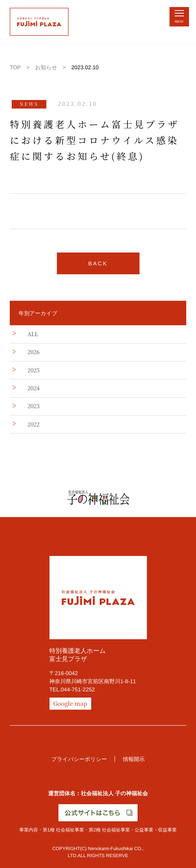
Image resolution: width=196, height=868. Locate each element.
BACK (98, 263)
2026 (33, 352)
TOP (15, 67)
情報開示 (134, 759)
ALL (33, 334)
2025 (33, 370)
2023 (33, 406)
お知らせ (46, 67)
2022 (33, 424)
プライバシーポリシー (79, 759)
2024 (33, 388)
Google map (70, 704)
